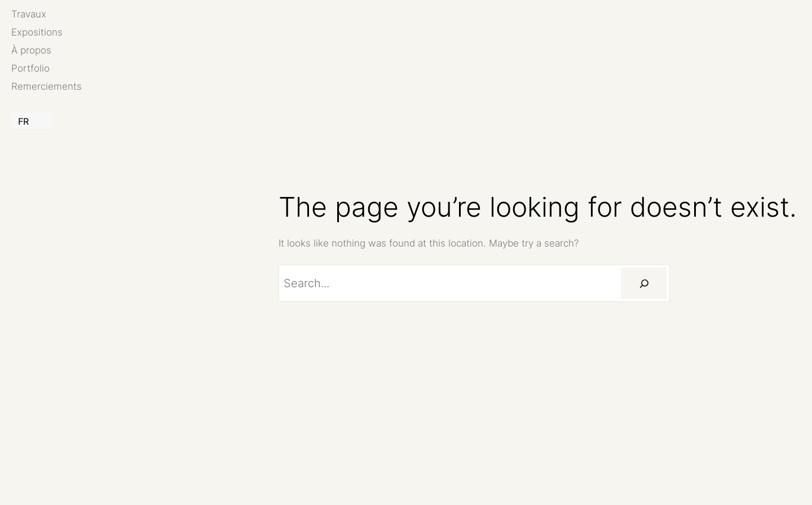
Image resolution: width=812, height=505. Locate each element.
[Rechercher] (644, 283)
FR (23, 121)
